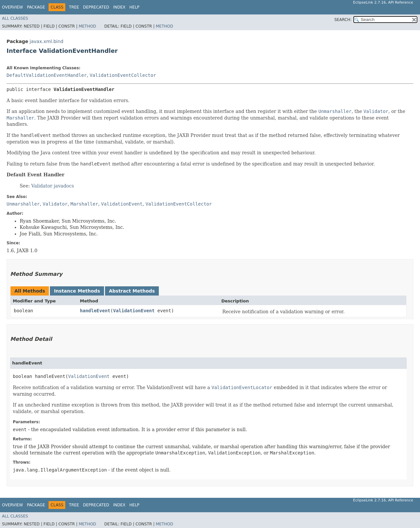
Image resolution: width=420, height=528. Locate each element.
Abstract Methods (132, 291)
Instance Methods (77, 291)
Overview (12, 7)
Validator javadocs (52, 186)
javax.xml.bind (46, 41)
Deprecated (96, 7)
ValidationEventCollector (123, 75)
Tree (74, 7)
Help (134, 7)
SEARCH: (343, 20)
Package (36, 7)
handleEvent (95, 311)
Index (119, 7)
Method (87, 26)
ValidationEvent (134, 311)
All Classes (15, 18)
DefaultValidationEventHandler (47, 75)
